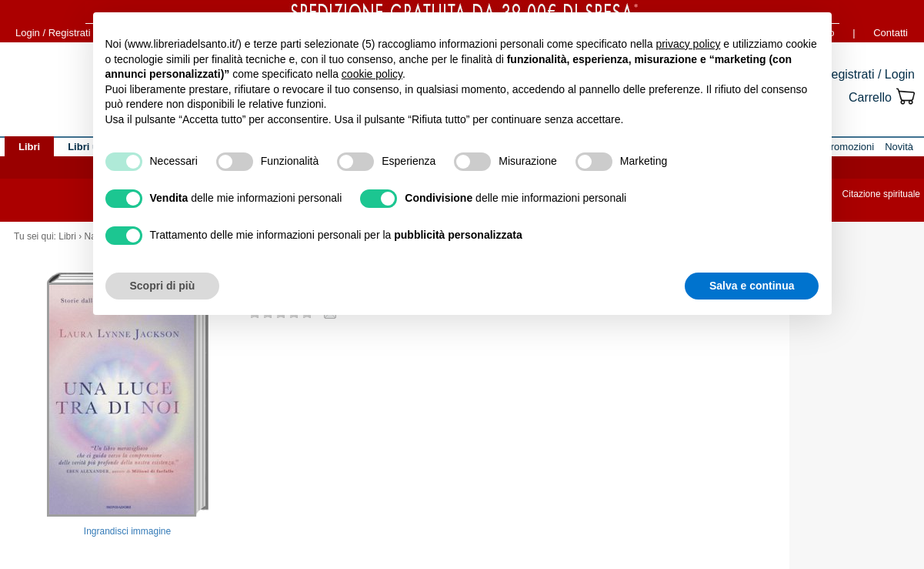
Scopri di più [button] (163, 286)
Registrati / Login (869, 74)
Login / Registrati (53, 33)
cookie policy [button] (372, 74)
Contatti (891, 33)
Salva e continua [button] (752, 286)
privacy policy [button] (688, 44)
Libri (67, 236)
